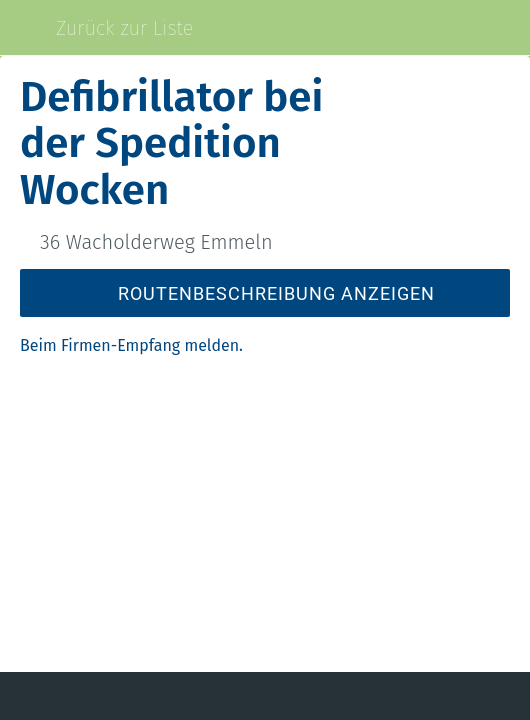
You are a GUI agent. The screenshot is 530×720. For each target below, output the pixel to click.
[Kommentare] (99, 696)
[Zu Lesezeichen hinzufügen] (431, 696)
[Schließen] (28, 28)
